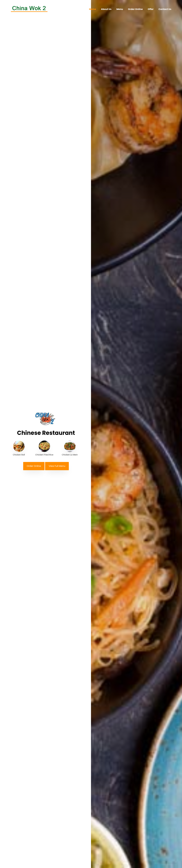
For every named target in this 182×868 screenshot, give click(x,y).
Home (92, 9)
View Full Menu (57, 466)
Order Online (135, 9)
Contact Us (165, 9)
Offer (151, 9)
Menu (120, 9)
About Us (106, 9)
